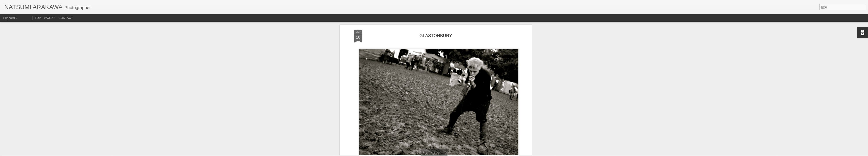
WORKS (50, 18)
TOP (38, 18)
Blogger (461, 153)
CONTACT (66, 18)
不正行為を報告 (474, 153)
